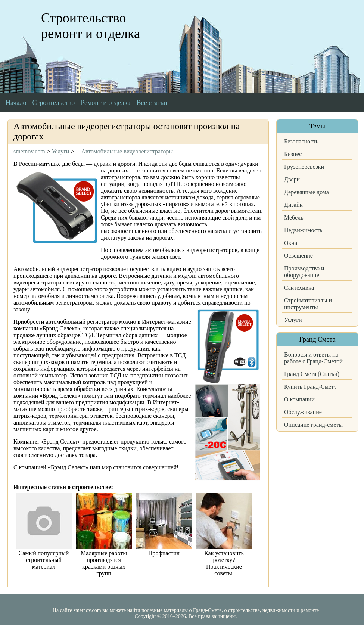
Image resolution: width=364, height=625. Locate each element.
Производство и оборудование (304, 272)
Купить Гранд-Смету (310, 387)
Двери (292, 179)
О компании (299, 399)
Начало (16, 103)
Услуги (293, 320)
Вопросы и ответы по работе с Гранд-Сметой (313, 358)
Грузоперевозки (304, 167)
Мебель (294, 217)
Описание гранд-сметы (313, 425)
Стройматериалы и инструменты (308, 304)
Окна (291, 243)
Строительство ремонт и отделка (91, 26)
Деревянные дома (307, 192)
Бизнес (293, 154)
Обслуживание (303, 412)
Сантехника (299, 288)
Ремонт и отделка (105, 103)
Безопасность (301, 141)
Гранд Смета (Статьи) (312, 374)
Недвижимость (303, 230)
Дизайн (293, 205)
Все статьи (152, 103)
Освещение (298, 256)
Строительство (53, 103)
